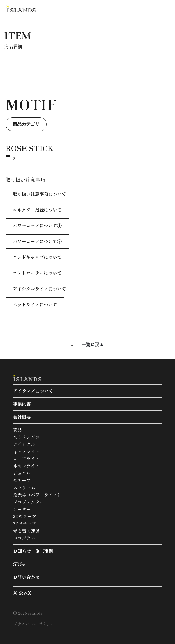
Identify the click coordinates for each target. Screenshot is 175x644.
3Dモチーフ (25, 516)
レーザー (22, 509)
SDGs (19, 564)
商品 (17, 430)
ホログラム (24, 538)
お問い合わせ (26, 577)
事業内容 (22, 404)
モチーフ (22, 480)
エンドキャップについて (37, 257)
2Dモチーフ (25, 523)
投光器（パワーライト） (37, 495)
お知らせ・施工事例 (33, 551)
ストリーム (24, 487)
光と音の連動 (26, 531)
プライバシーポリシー (34, 624)
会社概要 (22, 417)
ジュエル (22, 473)
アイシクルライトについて (39, 289)
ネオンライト (26, 466)
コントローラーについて (37, 273)
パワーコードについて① (37, 225)
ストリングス (26, 437)
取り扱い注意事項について (39, 194)
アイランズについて (33, 391)
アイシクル (24, 444)
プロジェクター (29, 502)
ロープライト (26, 459)
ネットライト (26, 451)
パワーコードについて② (37, 241)
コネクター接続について (37, 210)
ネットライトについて (35, 304)
